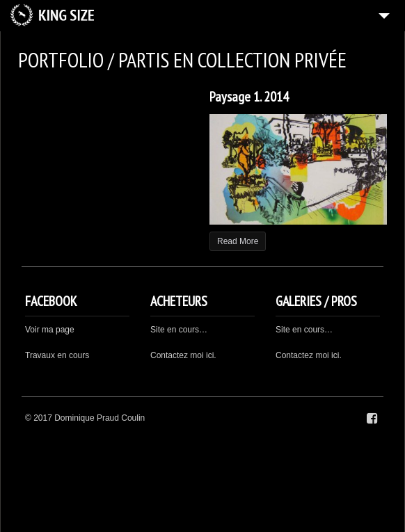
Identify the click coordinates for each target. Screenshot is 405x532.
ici (335, 355)
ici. (211, 355)
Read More (238, 241)
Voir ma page (50, 330)
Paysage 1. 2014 (249, 97)
